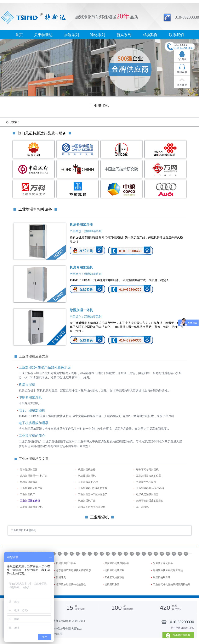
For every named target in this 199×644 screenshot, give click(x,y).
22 (156, 554)
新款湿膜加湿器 (29, 470)
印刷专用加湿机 (30, 397)
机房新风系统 (112, 584)
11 (90, 554)
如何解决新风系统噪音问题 (168, 570)
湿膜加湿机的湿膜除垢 (117, 563)
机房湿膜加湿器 (29, 482)
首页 (19, 35)
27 (186, 554)
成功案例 (150, 35)
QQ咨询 (182, 59)
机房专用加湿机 (81, 267)
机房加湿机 (27, 385)
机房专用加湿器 (81, 225)
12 (96, 554)
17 (126, 554)
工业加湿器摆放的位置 (149, 476)
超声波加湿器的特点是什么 (71, 584)
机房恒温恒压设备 (66, 563)
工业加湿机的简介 (32, 436)
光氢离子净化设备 (163, 563)
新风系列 (124, 35)
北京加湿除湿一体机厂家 (34, 476)
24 (168, 554)
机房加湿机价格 (87, 470)
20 (144, 554)
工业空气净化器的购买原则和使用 (172, 584)
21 (150, 554)
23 (162, 554)
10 (84, 554)
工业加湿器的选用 (88, 482)
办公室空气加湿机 (146, 482)
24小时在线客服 (181, 635)
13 (102, 554)
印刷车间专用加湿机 (147, 470)
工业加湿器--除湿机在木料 (93, 488)
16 (120, 554)
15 (114, 554)
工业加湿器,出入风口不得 (150, 488)
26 (180, 554)
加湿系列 (72, 35)
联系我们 (176, 35)
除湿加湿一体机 (81, 310)
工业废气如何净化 (114, 577)
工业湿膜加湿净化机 (31, 507)
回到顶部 (182, 85)
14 (108, 554)
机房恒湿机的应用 (114, 570)
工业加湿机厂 (28, 494)
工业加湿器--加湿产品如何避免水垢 (45, 367)
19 (138, 554)
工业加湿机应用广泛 (31, 488)
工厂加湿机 (142, 507)
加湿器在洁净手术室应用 (92, 507)
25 (174, 554)
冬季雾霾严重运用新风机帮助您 (73, 570)
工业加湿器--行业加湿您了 (93, 494)
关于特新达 (43, 35)
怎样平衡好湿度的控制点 (150, 501)
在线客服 (182, 72)
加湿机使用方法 (162, 577)
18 (132, 554)
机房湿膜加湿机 (87, 476)
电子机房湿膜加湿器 (34, 423)
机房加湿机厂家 (87, 501)
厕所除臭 (61, 577)
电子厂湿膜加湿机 (32, 410)
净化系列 (98, 35)
